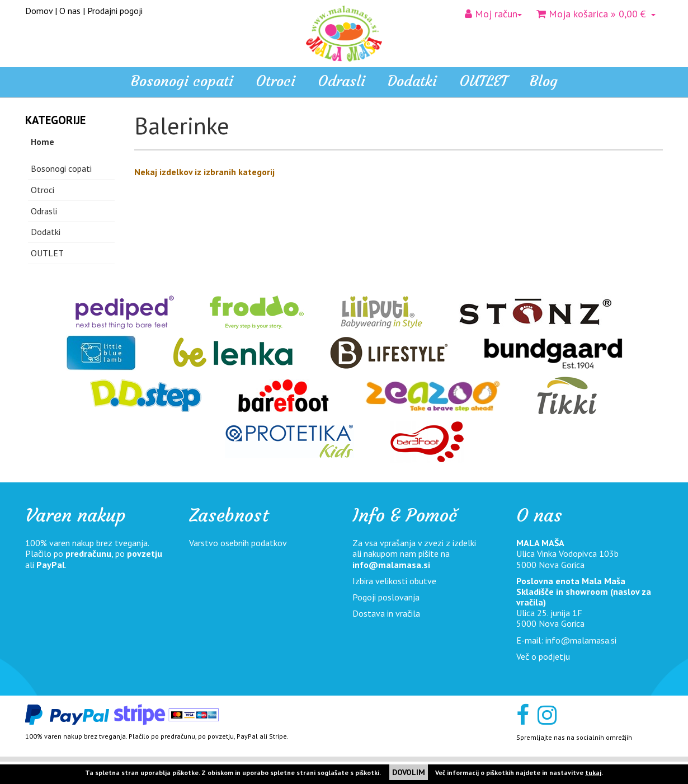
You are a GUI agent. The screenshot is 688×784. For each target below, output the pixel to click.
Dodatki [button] (412, 81)
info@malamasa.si (391, 565)
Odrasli (44, 211)
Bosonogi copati (182, 81)
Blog (544, 81)
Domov (39, 11)
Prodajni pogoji (115, 11)
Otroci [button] (275, 81)
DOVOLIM (409, 772)
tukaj (593, 773)
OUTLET (483, 81)
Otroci (43, 190)
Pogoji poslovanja (386, 597)
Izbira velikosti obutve (394, 581)
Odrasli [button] (341, 81)
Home (43, 142)
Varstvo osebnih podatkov (238, 543)
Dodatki (46, 232)
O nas (70, 11)
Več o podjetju (543, 656)
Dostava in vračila (386, 613)
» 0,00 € (596, 14)
